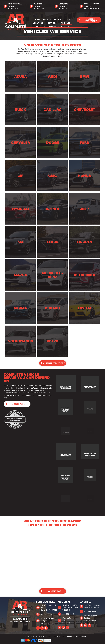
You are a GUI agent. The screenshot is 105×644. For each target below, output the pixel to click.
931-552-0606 (13, 9)
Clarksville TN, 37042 (49, 610)
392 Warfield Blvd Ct (92, 605)
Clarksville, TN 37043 (92, 608)
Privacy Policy (59, 637)
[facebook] (38, 628)
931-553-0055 (39, 9)
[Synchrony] (62, 640)
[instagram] (42, 628)
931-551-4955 (64, 9)
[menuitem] (37, 19)
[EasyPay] (78, 640)
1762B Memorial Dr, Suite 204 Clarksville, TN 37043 (70, 608)
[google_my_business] (46, 628)
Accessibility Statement (76, 637)
